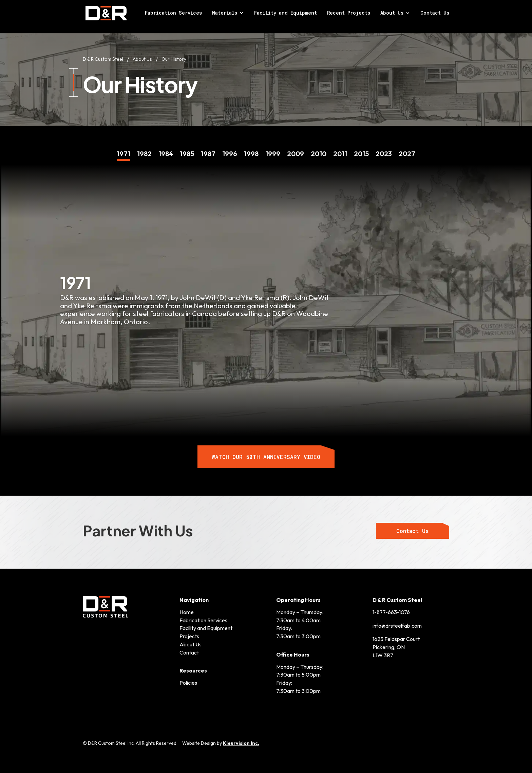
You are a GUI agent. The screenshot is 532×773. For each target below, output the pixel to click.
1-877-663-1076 (391, 611)
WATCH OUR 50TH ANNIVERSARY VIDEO (266, 456)
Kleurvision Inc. (241, 742)
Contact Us (435, 14)
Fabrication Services (173, 14)
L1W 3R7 (383, 655)
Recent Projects (349, 14)
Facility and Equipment (286, 14)
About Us (392, 14)
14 (407, 149)
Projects (189, 636)
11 (340, 149)
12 (361, 149)
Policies (188, 682)
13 (384, 149)
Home (187, 611)
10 (319, 149)
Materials (225, 14)
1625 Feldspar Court (396, 639)
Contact (189, 652)
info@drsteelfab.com (397, 625)
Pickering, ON (389, 646)
